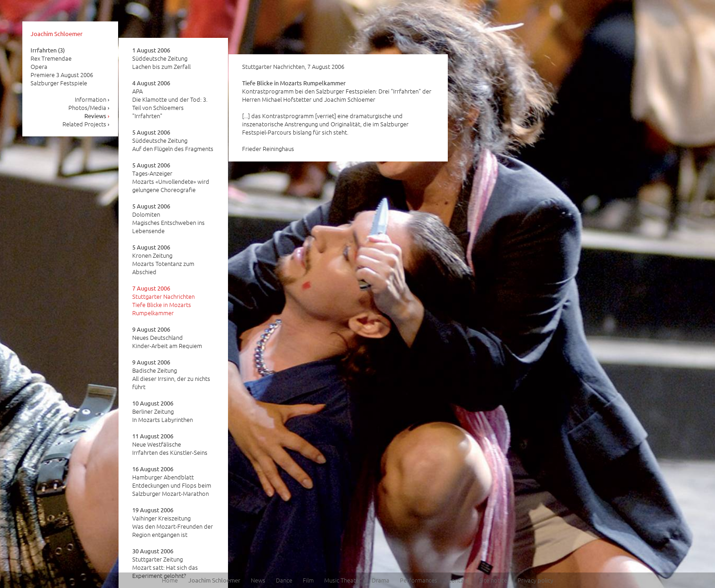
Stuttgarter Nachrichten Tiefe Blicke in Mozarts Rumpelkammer (163, 301)
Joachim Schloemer (57, 34)
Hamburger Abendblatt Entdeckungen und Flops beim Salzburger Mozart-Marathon (172, 481)
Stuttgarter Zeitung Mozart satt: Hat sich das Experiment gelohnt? (165, 563)
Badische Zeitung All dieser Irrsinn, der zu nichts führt (171, 375)
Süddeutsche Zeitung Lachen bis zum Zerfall (161, 58)
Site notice (493, 580)
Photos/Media (89, 107)
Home (170, 580)
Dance (284, 580)
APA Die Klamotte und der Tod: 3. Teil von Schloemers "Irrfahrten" (170, 99)
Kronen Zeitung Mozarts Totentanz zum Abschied (163, 260)
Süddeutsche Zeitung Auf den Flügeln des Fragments (173, 140)
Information (92, 99)
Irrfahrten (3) (48, 50)
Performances (419, 580)
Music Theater (343, 580)
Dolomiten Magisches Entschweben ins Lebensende (168, 219)
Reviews (97, 116)
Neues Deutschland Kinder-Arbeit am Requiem (167, 338)
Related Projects (86, 124)
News (258, 580)
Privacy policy (535, 580)
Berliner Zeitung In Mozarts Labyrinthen (163, 411)
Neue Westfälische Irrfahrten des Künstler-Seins (170, 444)
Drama (381, 580)
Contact (458, 580)
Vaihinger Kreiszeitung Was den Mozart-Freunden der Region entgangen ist (173, 522)
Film (308, 580)
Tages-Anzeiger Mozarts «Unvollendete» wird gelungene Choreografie (171, 177)
